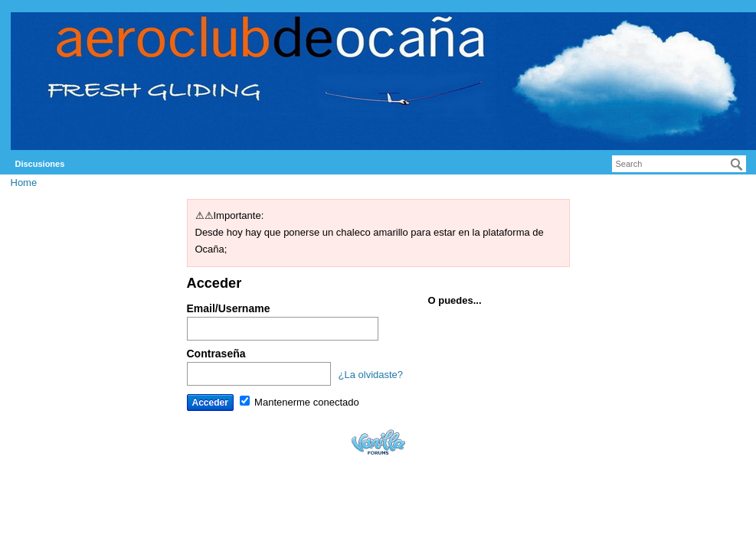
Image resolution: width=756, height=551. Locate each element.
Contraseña (216, 354)
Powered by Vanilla (378, 442)
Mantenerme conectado (299, 402)
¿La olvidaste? (371, 375)
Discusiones (40, 164)
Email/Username (229, 308)
